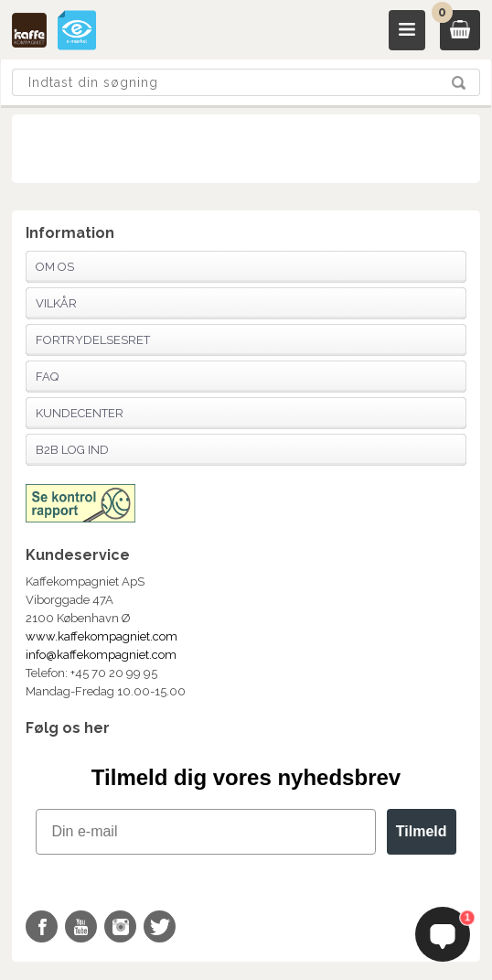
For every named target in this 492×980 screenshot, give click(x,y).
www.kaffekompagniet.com (102, 636)
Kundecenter (80, 413)
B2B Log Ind (72, 450)
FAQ (47, 377)
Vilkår (56, 303)
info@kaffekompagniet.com (101, 655)
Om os (55, 267)
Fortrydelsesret (93, 340)
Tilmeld (422, 831)
